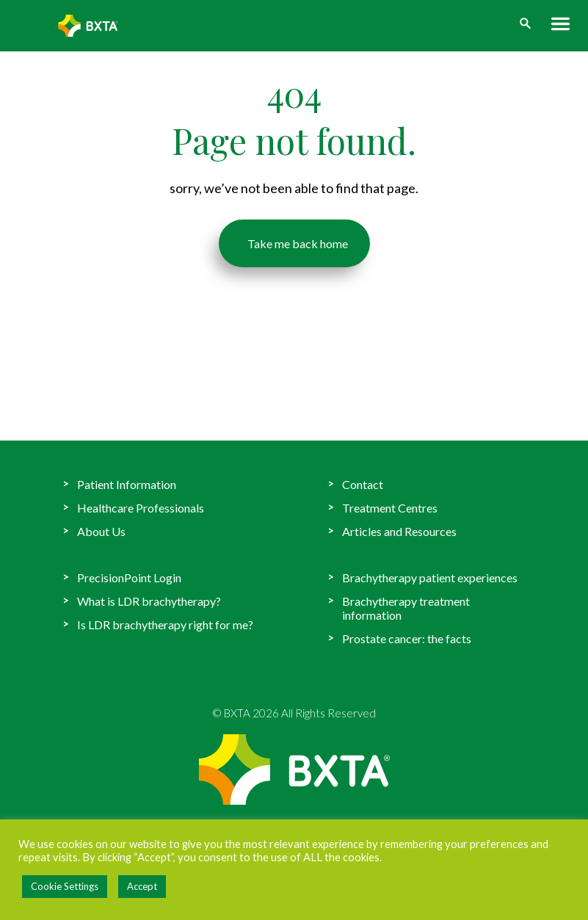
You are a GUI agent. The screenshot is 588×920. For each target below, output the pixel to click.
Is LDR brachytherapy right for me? (165, 624)
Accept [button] (142, 886)
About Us (101, 531)
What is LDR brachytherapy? (149, 601)
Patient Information (127, 484)
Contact (363, 484)
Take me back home (294, 240)
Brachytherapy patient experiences (430, 577)
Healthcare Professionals (141, 508)
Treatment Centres (390, 508)
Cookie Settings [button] (65, 886)
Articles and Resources (399, 531)
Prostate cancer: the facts (407, 638)
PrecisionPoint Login (129, 577)
